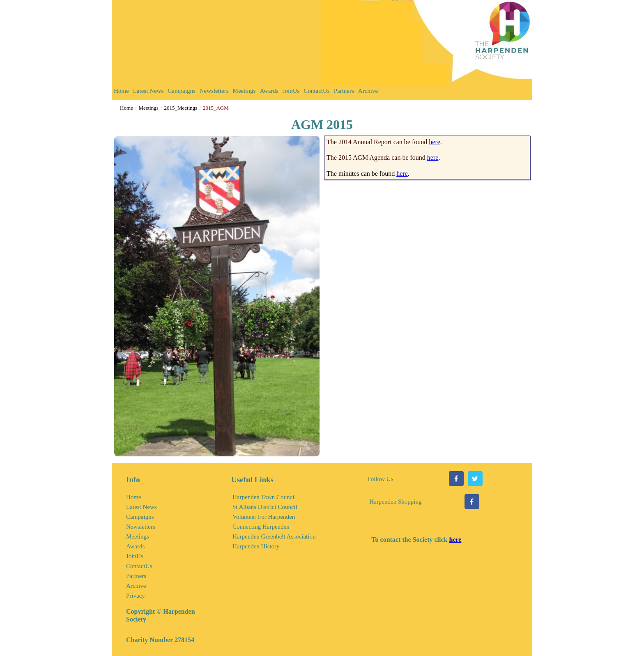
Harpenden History (256, 546)
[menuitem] (121, 93)
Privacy (136, 596)
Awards (269, 91)
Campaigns (182, 91)
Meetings (244, 91)
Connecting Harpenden (261, 527)
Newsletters (214, 91)
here (435, 142)
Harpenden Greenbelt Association (274, 536)
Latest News (148, 91)
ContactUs (316, 91)
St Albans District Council (265, 507)
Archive (368, 91)
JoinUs (291, 91)
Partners (344, 91)
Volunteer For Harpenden (264, 517)
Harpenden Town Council (264, 497)
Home (121, 91)
